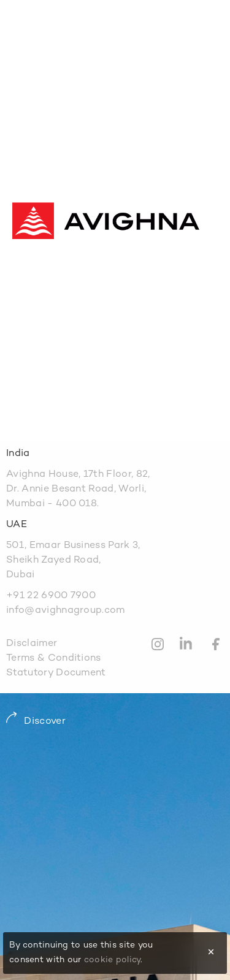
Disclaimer (32, 644)
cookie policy (113, 960)
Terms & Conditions (54, 659)
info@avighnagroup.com (66, 611)
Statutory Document (56, 673)
